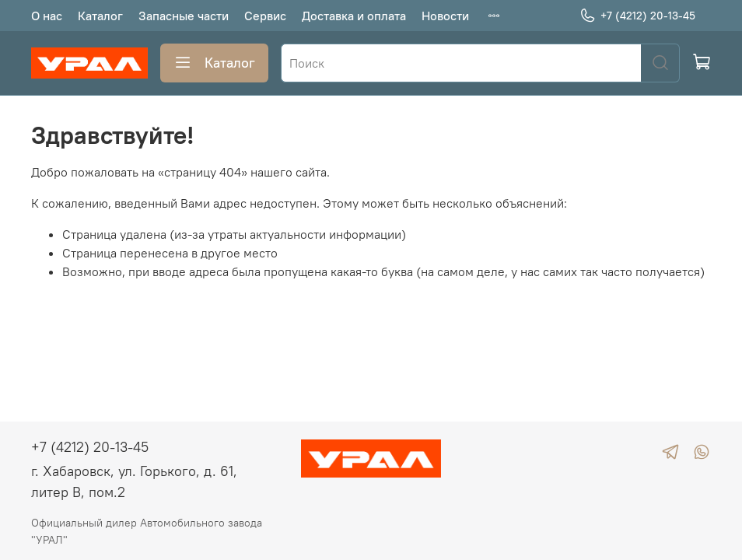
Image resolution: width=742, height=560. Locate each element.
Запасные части (184, 16)
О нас (47, 16)
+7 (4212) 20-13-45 (637, 16)
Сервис (265, 16)
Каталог (100, 16)
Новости (445, 16)
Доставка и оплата (354, 16)
